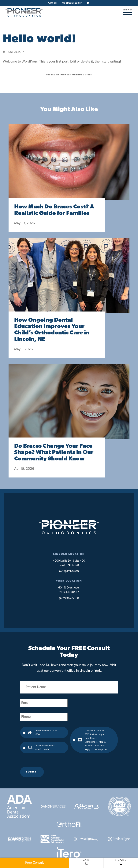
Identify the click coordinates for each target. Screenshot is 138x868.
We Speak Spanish (72, 3)
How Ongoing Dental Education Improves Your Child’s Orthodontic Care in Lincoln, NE (52, 330)
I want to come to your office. (46, 732)
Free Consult (35, 863)
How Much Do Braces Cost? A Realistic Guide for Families (54, 210)
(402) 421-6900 (69, 572)
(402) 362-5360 (69, 598)
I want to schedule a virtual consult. (45, 747)
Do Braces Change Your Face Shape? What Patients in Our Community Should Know (54, 453)
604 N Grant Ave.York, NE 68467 (69, 590)
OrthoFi (53, 3)
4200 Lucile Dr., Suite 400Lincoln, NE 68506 (69, 563)
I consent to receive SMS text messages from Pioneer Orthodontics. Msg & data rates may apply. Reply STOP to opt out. (96, 740)
